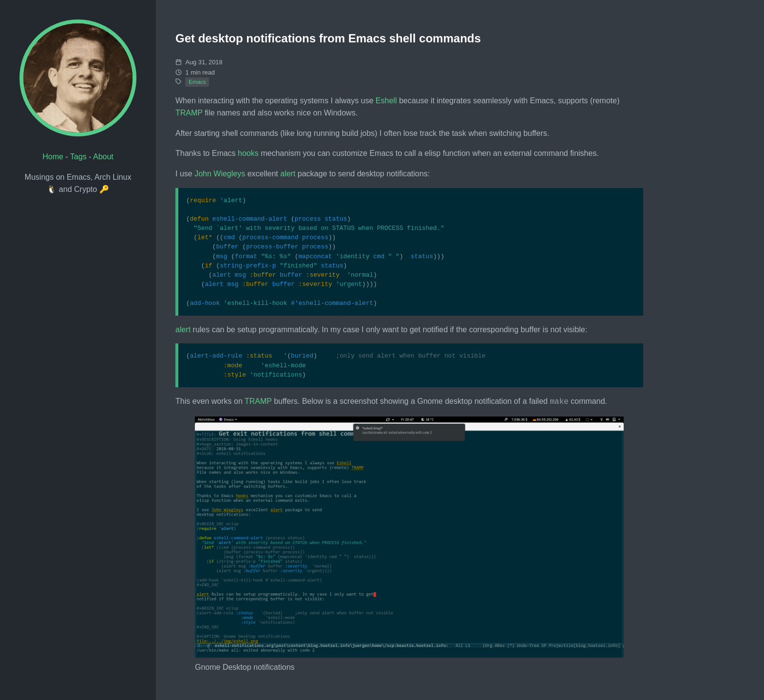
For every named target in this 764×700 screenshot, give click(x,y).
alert (288, 174)
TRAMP (189, 113)
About (103, 157)
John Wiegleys (220, 174)
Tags (78, 157)
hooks (248, 153)
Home (53, 157)
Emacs (197, 82)
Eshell (386, 101)
